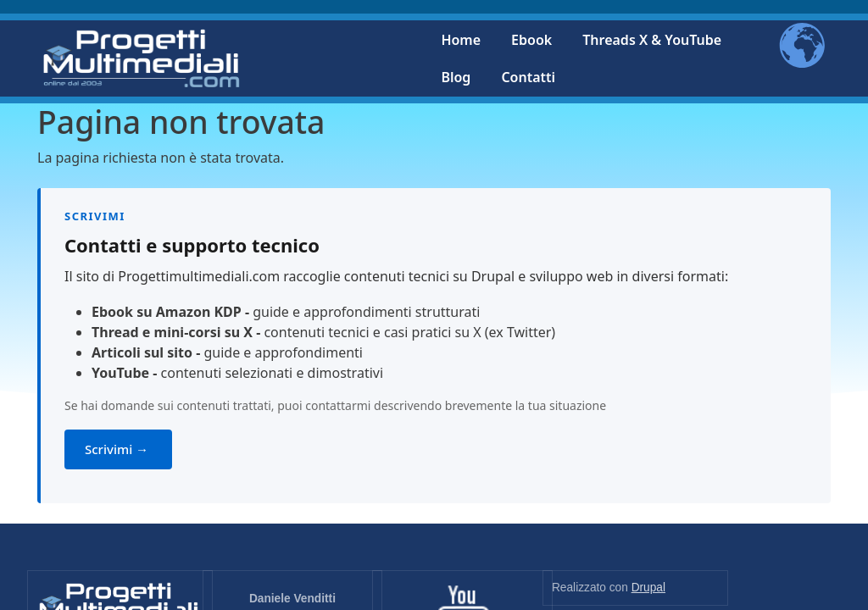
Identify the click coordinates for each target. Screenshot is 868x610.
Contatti (528, 77)
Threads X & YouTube (652, 40)
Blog (456, 77)
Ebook (531, 40)
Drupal (648, 588)
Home (461, 40)
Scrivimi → (118, 449)
